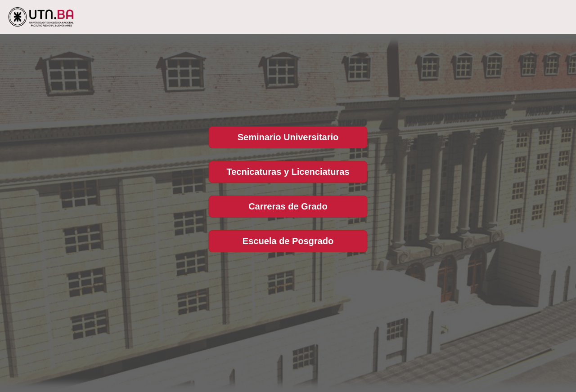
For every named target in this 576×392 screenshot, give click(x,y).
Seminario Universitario (288, 137)
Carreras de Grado (288, 206)
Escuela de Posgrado (288, 241)
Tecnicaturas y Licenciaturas (288, 172)
